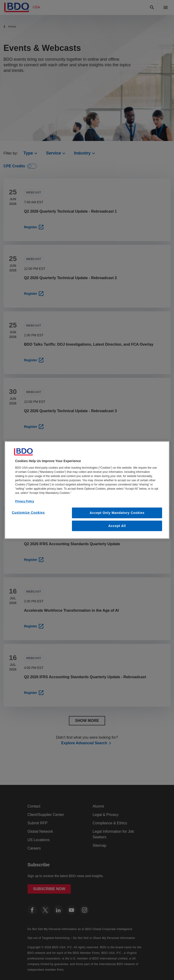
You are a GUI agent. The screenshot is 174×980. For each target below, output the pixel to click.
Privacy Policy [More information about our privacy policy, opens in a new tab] (25, 501)
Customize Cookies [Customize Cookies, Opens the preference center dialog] (28, 513)
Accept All (117, 526)
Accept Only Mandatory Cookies (117, 513)
